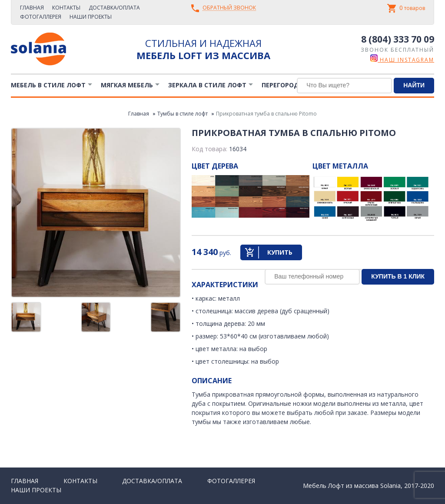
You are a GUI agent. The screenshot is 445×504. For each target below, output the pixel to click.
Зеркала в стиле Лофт (207, 85)
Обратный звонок (229, 8)
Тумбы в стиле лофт (183, 114)
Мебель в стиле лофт (48, 85)
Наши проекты (91, 17)
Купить (280, 252)
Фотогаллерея (41, 17)
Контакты (66, 8)
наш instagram (402, 60)
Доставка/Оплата (114, 8)
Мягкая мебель (127, 85)
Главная (32, 8)
